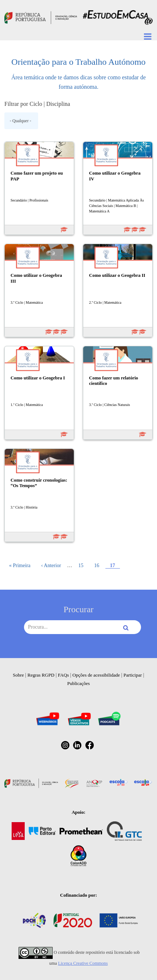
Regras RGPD (41, 675)
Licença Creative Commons (83, 963)
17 (115, 565)
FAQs (63, 675)
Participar (133, 675)
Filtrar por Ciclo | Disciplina (37, 104)
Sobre (18, 675)
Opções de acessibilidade (96, 675)
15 (83, 565)
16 (99, 565)
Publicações (78, 683)
